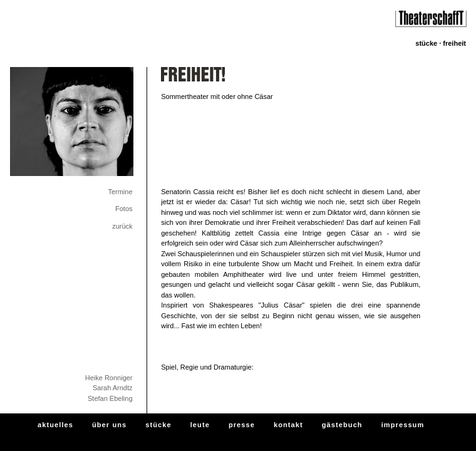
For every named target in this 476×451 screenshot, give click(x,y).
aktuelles (55, 425)
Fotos (124, 209)
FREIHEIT (454, 43)
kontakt (288, 425)
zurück (122, 226)
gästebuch (342, 425)
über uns (109, 425)
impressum (403, 425)
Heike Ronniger (109, 378)
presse (242, 425)
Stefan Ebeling (110, 398)
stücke (158, 425)
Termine (120, 192)
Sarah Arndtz (113, 388)
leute (200, 425)
